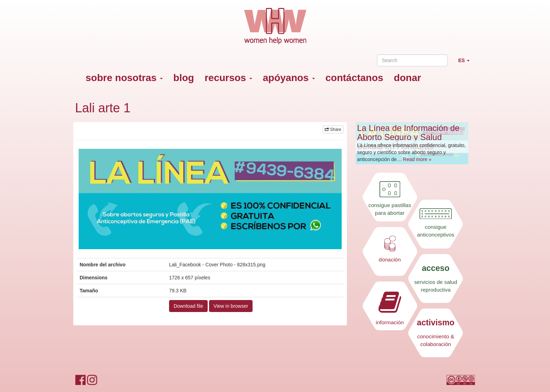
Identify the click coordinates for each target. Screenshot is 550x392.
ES (467, 63)
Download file (188, 306)
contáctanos (354, 78)
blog (184, 78)
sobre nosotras (124, 78)
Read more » (417, 159)
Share (333, 129)
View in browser (231, 306)
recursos (228, 78)
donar (408, 78)
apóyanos (289, 78)
